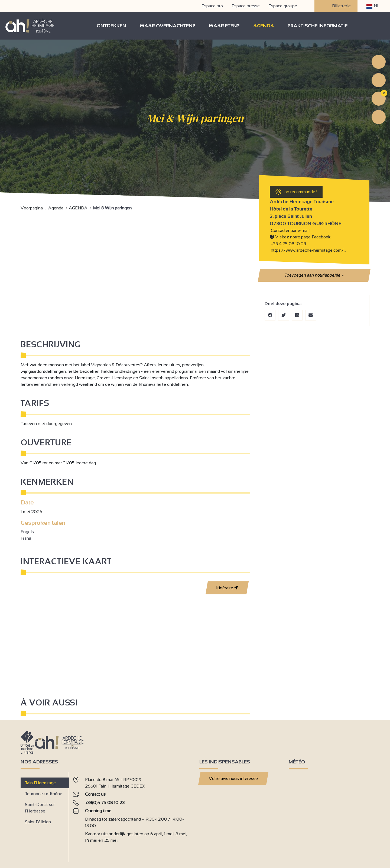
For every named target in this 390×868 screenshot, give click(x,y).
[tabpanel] (132, 815)
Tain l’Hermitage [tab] (40, 783)
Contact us (95, 794)
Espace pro (212, 6)
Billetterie (336, 6)
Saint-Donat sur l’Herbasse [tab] (40, 808)
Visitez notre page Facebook (300, 237)
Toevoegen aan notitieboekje (314, 275)
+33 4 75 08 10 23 (288, 244)
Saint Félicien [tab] (38, 822)
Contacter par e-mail (290, 230)
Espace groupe (283, 6)
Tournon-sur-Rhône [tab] (44, 794)
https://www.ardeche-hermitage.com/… (308, 250)
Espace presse (246, 6)
